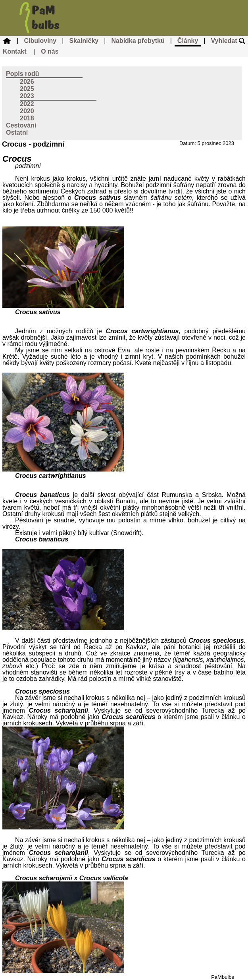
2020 (27, 111)
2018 (27, 118)
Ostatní (17, 132)
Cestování (21, 125)
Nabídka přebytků (138, 41)
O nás (50, 51)
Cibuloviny (40, 41)
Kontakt (15, 51)
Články (188, 41)
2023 (27, 96)
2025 (27, 89)
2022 (27, 104)
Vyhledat (228, 41)
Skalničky (84, 41)
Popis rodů (23, 74)
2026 (27, 82)
